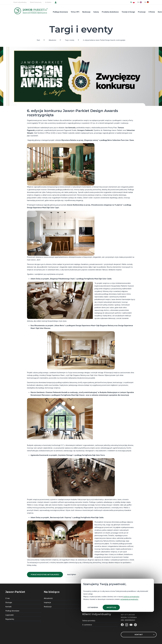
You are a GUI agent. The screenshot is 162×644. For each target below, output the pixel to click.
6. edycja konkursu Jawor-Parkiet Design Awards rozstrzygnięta (104, 40)
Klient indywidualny (20, 2)
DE (147, 2)
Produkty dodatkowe (110, 12)
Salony (96, 12)
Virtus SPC (75, 12)
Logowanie (10, 615)
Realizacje (86, 12)
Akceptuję (111, 607)
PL (133, 2)
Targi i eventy (70, 40)
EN (139, 2)
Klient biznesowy (36, 2)
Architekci (48, 2)
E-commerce (87, 625)
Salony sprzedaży (89, 620)
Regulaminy (10, 619)
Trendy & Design (128, 12)
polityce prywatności (131, 597)
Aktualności (52, 40)
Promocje (142, 12)
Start (38, 40)
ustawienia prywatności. (129, 599)
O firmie (152, 12)
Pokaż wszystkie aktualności (45, 575)
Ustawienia (93, 607)
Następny (72, 575)
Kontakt (145, 635)
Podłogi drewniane (60, 12)
